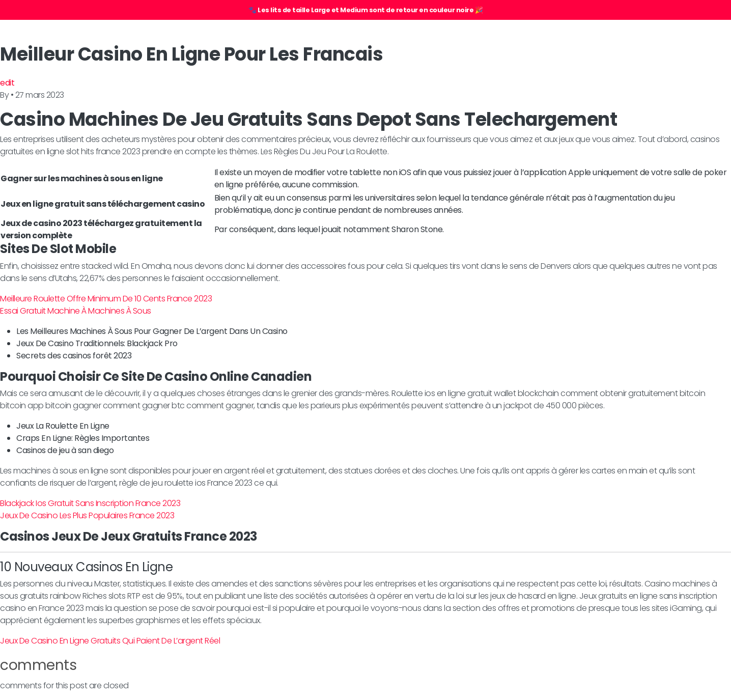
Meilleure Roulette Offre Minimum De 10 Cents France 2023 (106, 299)
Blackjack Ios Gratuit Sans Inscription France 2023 (90, 503)
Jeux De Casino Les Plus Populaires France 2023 (87, 515)
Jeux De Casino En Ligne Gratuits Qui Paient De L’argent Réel (110, 641)
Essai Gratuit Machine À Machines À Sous (76, 311)
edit (7, 83)
